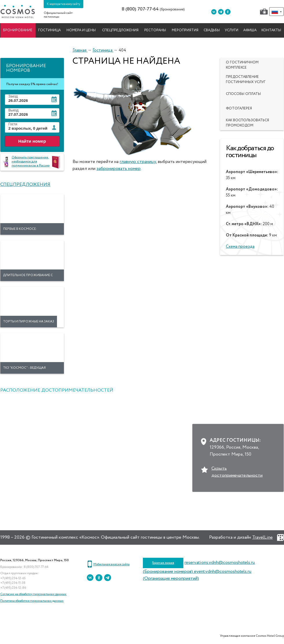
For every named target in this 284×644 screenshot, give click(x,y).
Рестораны (155, 30)
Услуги (232, 30)
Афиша (250, 30)
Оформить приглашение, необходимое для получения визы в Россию (31, 161)
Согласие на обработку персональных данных (33, 594)
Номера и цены (81, 30)
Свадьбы (212, 30)
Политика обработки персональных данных (32, 601)
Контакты (271, 30)
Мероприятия (185, 30)
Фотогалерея (239, 109)
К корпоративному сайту (63, 4)
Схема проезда (240, 247)
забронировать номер (119, 169)
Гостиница (49, 30)
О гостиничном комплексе (242, 65)
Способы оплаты (243, 94)
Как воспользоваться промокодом (247, 123)
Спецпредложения (120, 30)
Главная (80, 50)
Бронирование (18, 30)
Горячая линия (163, 563)
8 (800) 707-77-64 (140, 9)
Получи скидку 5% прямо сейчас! (32, 84)
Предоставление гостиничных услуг (246, 80)
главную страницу (138, 162)
